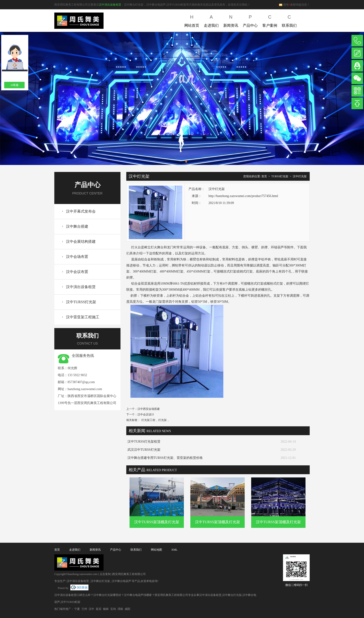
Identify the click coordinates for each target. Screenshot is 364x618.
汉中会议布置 (77, 272)
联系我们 (289, 20)
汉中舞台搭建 (77, 226)
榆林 (106, 609)
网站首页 (192, 20)
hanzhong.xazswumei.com (85, 389)
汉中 (91, 609)
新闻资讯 (231, 20)
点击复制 (105, 574)
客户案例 (270, 20)
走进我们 (211, 20)
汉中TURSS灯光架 (81, 302)
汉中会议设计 (146, 414)
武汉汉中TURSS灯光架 (144, 450)
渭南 (120, 609)
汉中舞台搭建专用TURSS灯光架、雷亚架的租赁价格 (165, 458)
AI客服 (15, 85)
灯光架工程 (148, 420)
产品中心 (250, 20)
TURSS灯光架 (280, 176)
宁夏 (77, 609)
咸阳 (127, 609)
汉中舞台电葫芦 (121, 581)
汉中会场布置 (77, 257)
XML (174, 550)
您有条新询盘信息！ (294, 5)
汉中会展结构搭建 (81, 242)
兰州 (84, 609)
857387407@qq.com (81, 382)
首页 (264, 176)
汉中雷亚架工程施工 (83, 317)
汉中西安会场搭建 (149, 409)
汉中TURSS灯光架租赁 (144, 442)
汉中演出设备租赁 (110, 5)
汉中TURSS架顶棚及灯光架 (157, 522)
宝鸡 (113, 609)
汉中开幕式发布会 (81, 211)
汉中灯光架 (300, 176)
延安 (99, 609)
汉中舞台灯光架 (100, 581)
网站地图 (156, 550)
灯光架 (162, 420)
